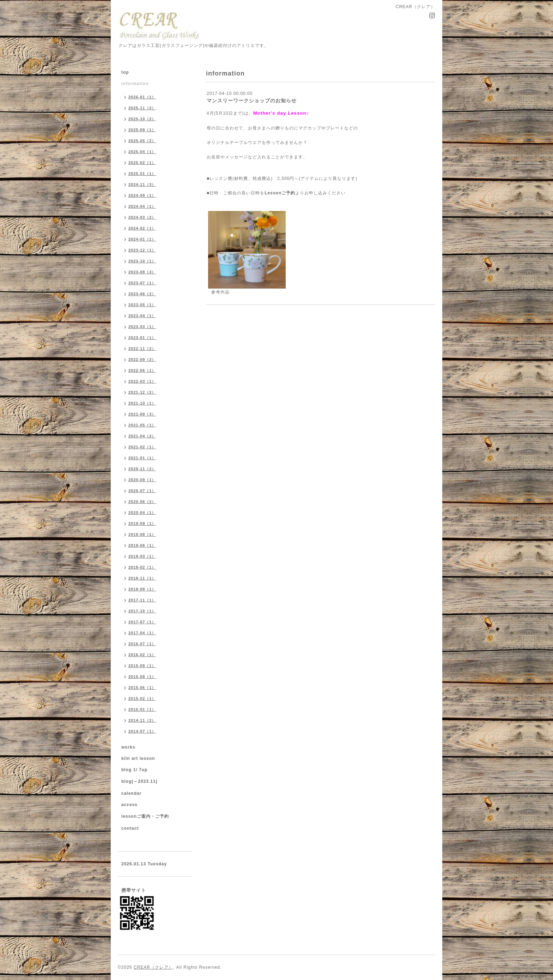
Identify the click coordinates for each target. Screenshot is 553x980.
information (135, 84)
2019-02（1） (142, 567)
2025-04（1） (142, 152)
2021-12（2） (142, 392)
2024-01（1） (142, 239)
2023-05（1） (142, 305)
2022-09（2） (142, 359)
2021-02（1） (142, 447)
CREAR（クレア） (153, 967)
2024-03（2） (142, 217)
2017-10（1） (142, 611)
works (128, 747)
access (129, 805)
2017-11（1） (142, 600)
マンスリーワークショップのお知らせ (252, 101)
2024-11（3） (142, 184)
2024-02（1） (142, 228)
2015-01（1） (142, 709)
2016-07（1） (142, 644)
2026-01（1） (142, 97)
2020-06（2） (142, 502)
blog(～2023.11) (139, 781)
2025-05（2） (142, 141)
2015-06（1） (142, 688)
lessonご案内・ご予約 (145, 816)
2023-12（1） (142, 250)
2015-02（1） (142, 698)
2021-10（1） (142, 403)
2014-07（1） (142, 731)
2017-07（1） (142, 622)
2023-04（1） (142, 316)
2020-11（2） (142, 469)
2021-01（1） (142, 458)
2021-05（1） (142, 425)
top (125, 72)
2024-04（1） (142, 206)
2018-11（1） (142, 578)
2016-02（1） (142, 655)
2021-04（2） (142, 436)
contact (130, 828)
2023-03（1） (142, 327)
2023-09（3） (142, 272)
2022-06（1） (142, 370)
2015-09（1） (142, 666)
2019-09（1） (142, 524)
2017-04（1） (142, 633)
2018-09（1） (142, 589)
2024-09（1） (142, 195)
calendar (131, 793)
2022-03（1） (142, 381)
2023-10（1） (142, 261)
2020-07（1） (142, 491)
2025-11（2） (142, 108)
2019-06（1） (142, 545)
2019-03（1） (142, 556)
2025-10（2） (142, 119)
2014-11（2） (142, 720)
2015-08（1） (142, 677)
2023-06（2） (142, 294)
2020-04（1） (142, 513)
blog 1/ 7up (134, 770)
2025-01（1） (142, 174)
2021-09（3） (142, 414)
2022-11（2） (142, 349)
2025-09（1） (142, 130)
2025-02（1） (142, 163)
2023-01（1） (142, 338)
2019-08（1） (142, 534)
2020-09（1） (142, 480)
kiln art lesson (138, 758)
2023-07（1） (142, 283)
